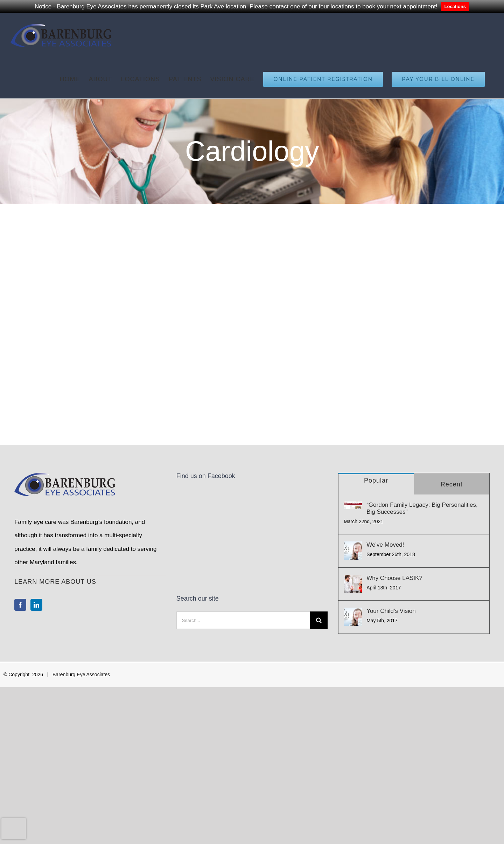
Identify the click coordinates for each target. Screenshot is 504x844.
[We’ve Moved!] (353, 551)
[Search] (319, 545)
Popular (376, 480)
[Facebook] (20, 605)
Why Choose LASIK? (394, 578)
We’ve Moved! (385, 545)
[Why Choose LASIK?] (353, 584)
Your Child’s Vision (391, 611)
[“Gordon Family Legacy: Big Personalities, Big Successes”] (353, 506)
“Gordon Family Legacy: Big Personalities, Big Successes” (422, 508)
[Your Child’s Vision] (353, 617)
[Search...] (243, 545)
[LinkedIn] (36, 605)
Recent (452, 484)
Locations (455, 6)
